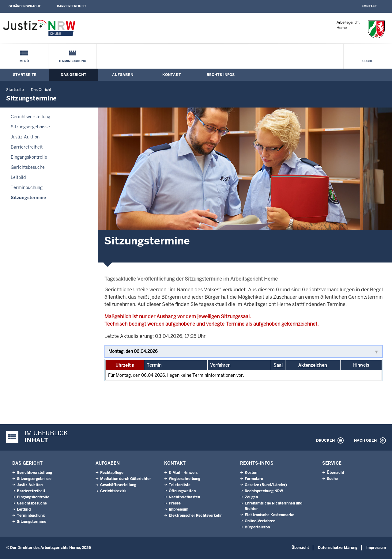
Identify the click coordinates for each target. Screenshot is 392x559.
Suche (368, 61)
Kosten (251, 473)
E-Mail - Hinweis (183, 473)
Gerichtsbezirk (113, 491)
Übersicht (335, 473)
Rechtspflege (112, 473)
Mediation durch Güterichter (126, 479)
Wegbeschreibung (185, 479)
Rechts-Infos (221, 75)
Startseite (25, 75)
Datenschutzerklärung (338, 548)
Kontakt (369, 6)
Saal (278, 365)
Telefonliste (180, 485)
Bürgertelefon (257, 527)
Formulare (254, 479)
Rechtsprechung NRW (264, 491)
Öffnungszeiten (182, 491)
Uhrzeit (123, 365)
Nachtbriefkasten (184, 497)
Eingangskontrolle (29, 157)
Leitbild (18, 177)
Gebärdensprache (25, 6)
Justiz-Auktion (25, 137)
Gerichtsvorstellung (30, 117)
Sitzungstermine (28, 198)
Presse (175, 503)
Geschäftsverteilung (118, 485)
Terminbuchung (72, 61)
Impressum (179, 509)
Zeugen (251, 497)
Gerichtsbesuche (28, 167)
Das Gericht (73, 75)
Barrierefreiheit (72, 6)
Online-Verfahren (260, 521)
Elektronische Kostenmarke (269, 515)
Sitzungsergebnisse (30, 127)
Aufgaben (123, 75)
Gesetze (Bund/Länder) (266, 485)
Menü (24, 61)
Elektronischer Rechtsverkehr (195, 516)
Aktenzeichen (313, 365)
